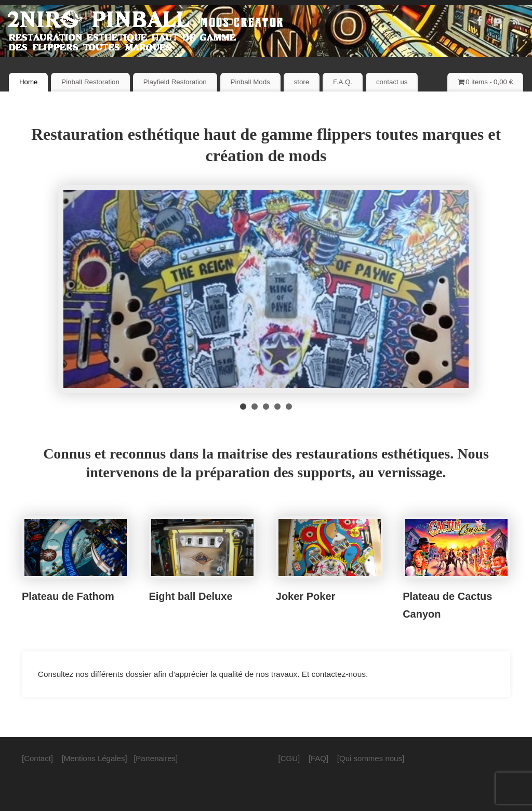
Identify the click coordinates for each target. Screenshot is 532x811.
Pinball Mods (250, 82)
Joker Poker (306, 596)
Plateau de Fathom (68, 596)
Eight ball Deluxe (190, 596)
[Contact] (37, 758)
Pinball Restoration (90, 82)
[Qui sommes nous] (371, 758)
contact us (392, 82)
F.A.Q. (343, 82)
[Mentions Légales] (95, 758)
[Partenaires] (156, 758)
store (302, 82)
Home (28, 82)
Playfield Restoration (175, 82)
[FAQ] (318, 758)
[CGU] (289, 758)
